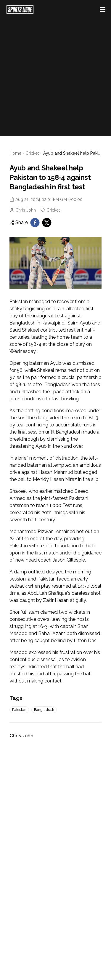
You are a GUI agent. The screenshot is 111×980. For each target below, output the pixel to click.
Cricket (32, 153)
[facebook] (35, 223)
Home (15, 153)
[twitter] (47, 223)
